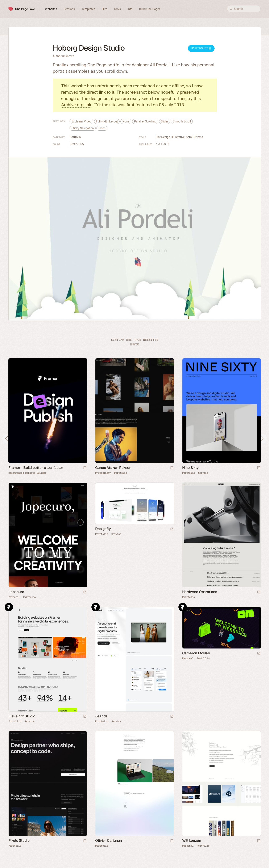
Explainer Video (81, 121)
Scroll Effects (194, 137)
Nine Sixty (190, 468)
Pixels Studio (19, 840)
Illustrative (178, 137)
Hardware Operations (200, 592)
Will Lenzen (192, 840)
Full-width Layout (107, 121)
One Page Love (25, 9)
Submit (134, 344)
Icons (126, 121)
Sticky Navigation (83, 128)
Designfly (103, 529)
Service (203, 473)
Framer (9, 607)
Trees (102, 128)
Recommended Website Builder (27, 473)
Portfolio (75, 137)
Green (73, 144)
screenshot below (142, 92)
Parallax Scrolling (145, 121)
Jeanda (101, 716)
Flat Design (163, 137)
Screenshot (201, 48)
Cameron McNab (196, 653)
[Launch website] (172, 468)
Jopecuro (16, 592)
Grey (81, 144)
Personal (14, 597)
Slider (165, 121)
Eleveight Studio (22, 716)
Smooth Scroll (182, 121)
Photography (103, 473)
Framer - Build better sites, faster (36, 468)
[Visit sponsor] (85, 468)
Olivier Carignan (109, 840)
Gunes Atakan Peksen (113, 468)
